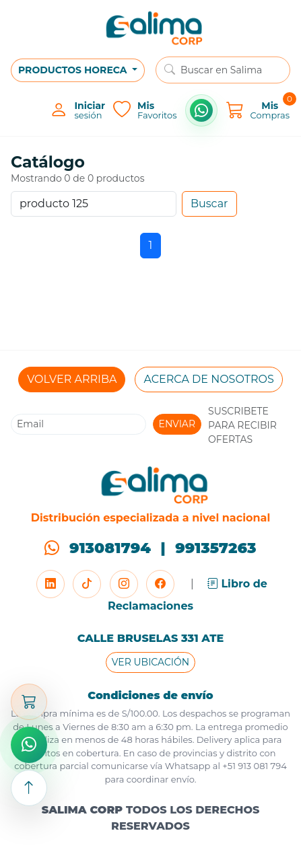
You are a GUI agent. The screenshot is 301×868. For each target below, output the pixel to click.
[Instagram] (124, 584)
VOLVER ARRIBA (72, 379)
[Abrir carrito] (29, 702)
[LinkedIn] (51, 584)
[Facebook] (160, 584)
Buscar (209, 204)
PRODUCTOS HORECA (74, 70)
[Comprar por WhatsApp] (201, 110)
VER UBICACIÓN (150, 662)
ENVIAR (177, 424)
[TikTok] (87, 584)
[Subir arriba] (29, 788)
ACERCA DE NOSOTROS (208, 379)
